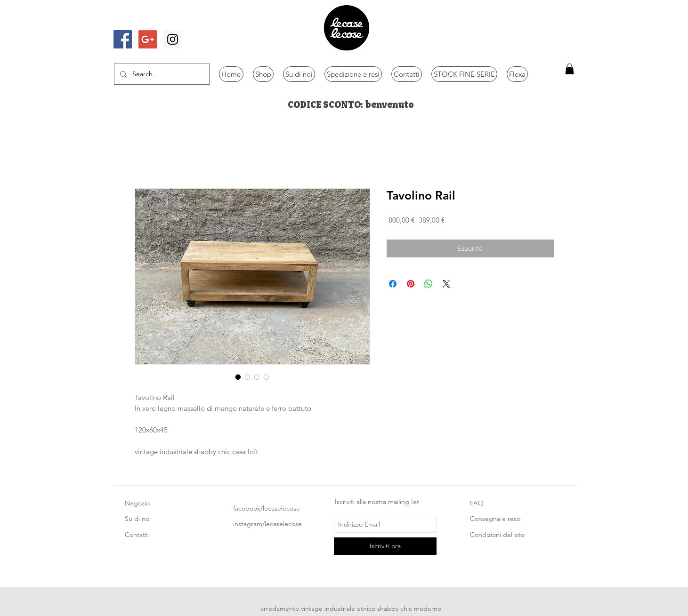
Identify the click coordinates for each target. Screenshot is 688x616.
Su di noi (138, 519)
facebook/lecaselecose (267, 508)
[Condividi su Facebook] (393, 284)
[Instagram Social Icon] (173, 39)
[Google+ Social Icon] (148, 39)
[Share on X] (446, 284)
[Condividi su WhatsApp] (429, 284)
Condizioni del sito (497, 535)
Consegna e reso (495, 519)
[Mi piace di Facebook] (140, 20)
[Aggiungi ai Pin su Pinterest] (411, 284)
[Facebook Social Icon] (123, 39)
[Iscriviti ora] (385, 546)
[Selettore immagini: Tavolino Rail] (238, 377)
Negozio (137, 503)
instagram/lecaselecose (267, 524)
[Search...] (161, 74)
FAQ (477, 503)
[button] (570, 69)
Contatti (137, 535)
